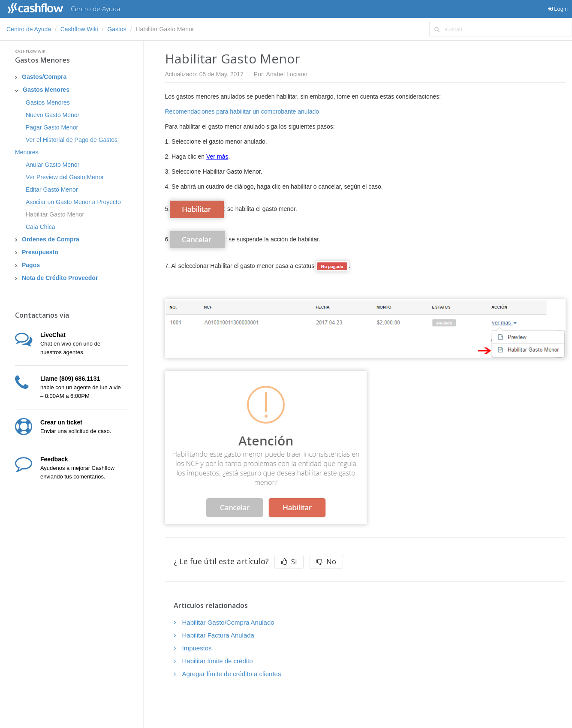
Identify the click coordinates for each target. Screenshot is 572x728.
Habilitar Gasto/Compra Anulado (228, 622)
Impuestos (197, 648)
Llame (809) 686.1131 (70, 379)
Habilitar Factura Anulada (218, 635)
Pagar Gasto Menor (52, 127)
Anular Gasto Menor (53, 165)
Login (558, 9)
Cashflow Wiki (79, 29)
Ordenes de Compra (51, 239)
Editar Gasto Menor (52, 190)
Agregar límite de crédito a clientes (232, 674)
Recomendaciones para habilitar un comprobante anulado (242, 111)
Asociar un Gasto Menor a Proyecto (73, 202)
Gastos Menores (42, 60)
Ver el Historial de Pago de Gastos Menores (66, 146)
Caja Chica (40, 227)
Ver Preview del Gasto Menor (65, 177)
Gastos (117, 29)
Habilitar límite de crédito (218, 661)
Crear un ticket (61, 422)
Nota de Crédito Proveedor (60, 278)
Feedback (54, 459)
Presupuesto (40, 252)
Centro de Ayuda (29, 29)
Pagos (31, 265)
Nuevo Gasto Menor (53, 115)
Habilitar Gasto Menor (55, 214)
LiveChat (53, 335)
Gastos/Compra (44, 77)
